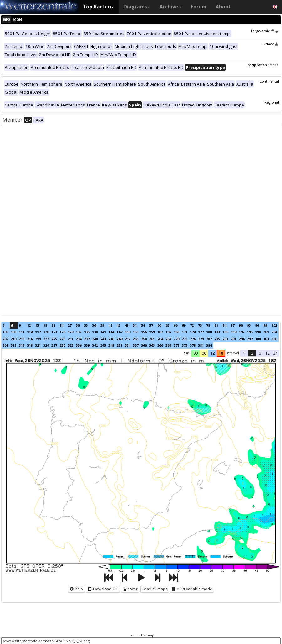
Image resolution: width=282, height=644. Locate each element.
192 (242, 332)
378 (193, 345)
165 (168, 332)
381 (201, 345)
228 (62, 339)
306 (274, 339)
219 (38, 339)
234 (79, 339)
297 (250, 339)
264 (160, 339)
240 (95, 339)
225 (54, 339)
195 (250, 332)
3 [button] (252, 353)
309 (5, 345)
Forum (198, 7)
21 (53, 325)
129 (70, 332)
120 (46, 332)
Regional (272, 102)
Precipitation (262, 65)
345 (103, 345)
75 (200, 325)
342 (95, 345)
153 (136, 332)
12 (29, 325)
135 (87, 332)
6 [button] (260, 353)
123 (54, 332)
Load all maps (155, 589)
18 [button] (221, 353)
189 (233, 332)
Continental (269, 81)
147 (119, 332)
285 (217, 339)
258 (144, 339)
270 (176, 339)
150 (128, 332)
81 (216, 325)
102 (274, 325)
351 (119, 345)
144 (111, 332)
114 (30, 332)
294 (242, 339)
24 (61, 325)
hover (130, 589)
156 (144, 332)
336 (79, 345)
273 (185, 339)
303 (266, 339)
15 (37, 325)
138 (95, 332)
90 (241, 325)
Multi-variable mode (192, 589)
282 (209, 339)
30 (78, 325)
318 (30, 345)
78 (208, 325)
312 (13, 345)
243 (103, 339)
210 (13, 339)
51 (135, 325)
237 (87, 339)
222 (46, 339)
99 (265, 325)
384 (209, 345)
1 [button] (244, 353)
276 (193, 339)
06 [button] (204, 353)
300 (258, 339)
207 (5, 339)
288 (225, 339)
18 (45, 325)
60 (159, 325)
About (223, 7)
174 (193, 332)
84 (224, 325)
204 (274, 332)
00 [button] (196, 353)
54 (143, 325)
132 (79, 332)
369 (168, 345)
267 (168, 339)
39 (102, 325)
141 (103, 332)
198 (258, 332)
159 (152, 332)
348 (111, 345)
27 (70, 325)
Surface (270, 44)
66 (175, 325)
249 (119, 339)
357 (136, 345)
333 (70, 345)
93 (249, 325)
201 (266, 332)
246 (111, 339)
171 (185, 332)
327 (54, 345)
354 (128, 345)
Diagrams (137, 7)
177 (201, 332)
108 (13, 332)
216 (30, 339)
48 (127, 325)
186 (225, 332)
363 (152, 345)
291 (233, 339)
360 (144, 345)
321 (38, 345)
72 (192, 325)
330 (62, 345)
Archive (170, 7)
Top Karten (99, 7)
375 (185, 345)
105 (5, 332)
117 (38, 332)
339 (87, 345)
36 (94, 325)
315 (22, 345)
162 (160, 332)
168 (176, 332)
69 (184, 325)
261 (152, 339)
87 (232, 325)
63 (167, 325)
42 (110, 325)
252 (128, 339)
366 (160, 345)
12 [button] (212, 353)
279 (201, 339)
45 (118, 325)
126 (62, 332)
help (76, 589)
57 (151, 325)
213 (22, 339)
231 (70, 339)
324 (46, 345)
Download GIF (103, 589)
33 (86, 325)
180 (209, 332)
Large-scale (265, 31)
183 (217, 332)
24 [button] (275, 353)
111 (22, 332)
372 (176, 345)
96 (257, 325)
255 (136, 339)
